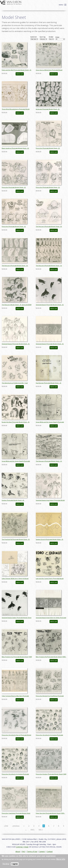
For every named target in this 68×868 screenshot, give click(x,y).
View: (57, 37)
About (18, 852)
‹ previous (16, 826)
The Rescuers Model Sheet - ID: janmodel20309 (17, 305)
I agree (15, 864)
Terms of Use (32, 852)
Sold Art (34, 37)
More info (61, 859)
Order (51, 37)
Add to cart (20, 74)
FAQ (23, 852)
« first (6, 826)
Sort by (43, 37)
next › (33, 829)
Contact (50, 852)
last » (41, 829)
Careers (42, 852)
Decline (6, 864)
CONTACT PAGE (22, 847)
